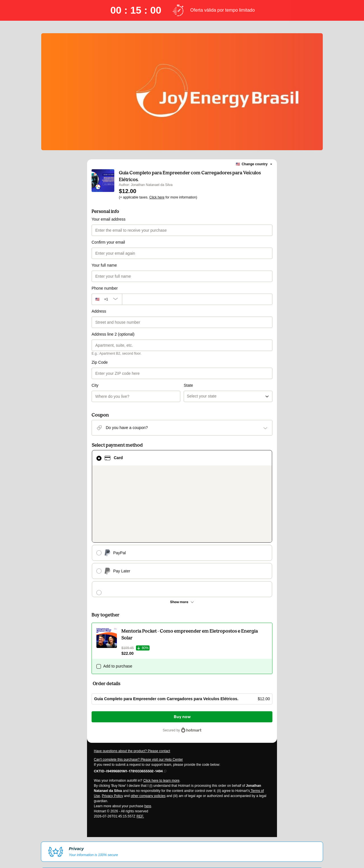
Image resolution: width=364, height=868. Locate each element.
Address (99, 311)
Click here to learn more (161, 691)
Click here (157, 197)
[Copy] (128, 681)
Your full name (104, 265)
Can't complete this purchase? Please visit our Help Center (138, 670)
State (188, 362)
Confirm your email (108, 242)
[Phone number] (197, 299)
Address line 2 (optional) (113, 334)
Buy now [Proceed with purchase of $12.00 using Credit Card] (182, 627)
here (148, 716)
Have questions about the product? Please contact (132, 661)
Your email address (108, 219)
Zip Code (100, 362)
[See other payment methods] (182, 512)
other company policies (148, 706)
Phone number (105, 288)
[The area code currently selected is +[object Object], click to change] (107, 299)
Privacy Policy (112, 706)
